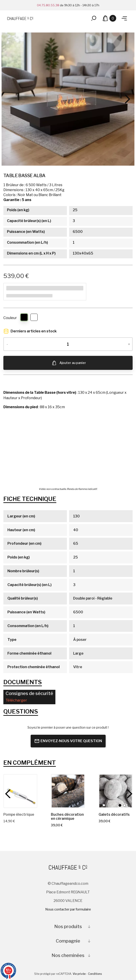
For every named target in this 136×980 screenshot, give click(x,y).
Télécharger (16, 700)
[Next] (126, 99)
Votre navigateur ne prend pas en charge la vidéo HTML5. (68, 449)
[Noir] (24, 318)
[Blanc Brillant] (34, 318)
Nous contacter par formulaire (68, 909)
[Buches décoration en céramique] (68, 791)
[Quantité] (68, 344)
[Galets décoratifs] (116, 791)
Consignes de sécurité (29, 693)
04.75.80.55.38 (48, 5)
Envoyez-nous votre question (68, 741)
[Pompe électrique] (20, 791)
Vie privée (79, 974)
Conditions (95, 974)
